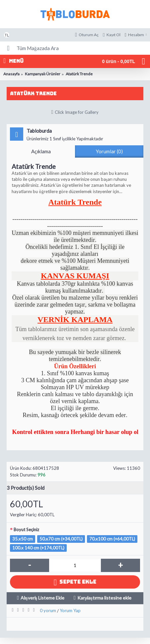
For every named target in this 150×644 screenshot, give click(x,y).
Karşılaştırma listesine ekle (104, 598)
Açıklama (41, 151)
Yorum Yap (70, 610)
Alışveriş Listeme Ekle (42, 598)
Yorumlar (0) (109, 151)
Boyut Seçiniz (26, 530)
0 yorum (48, 610)
